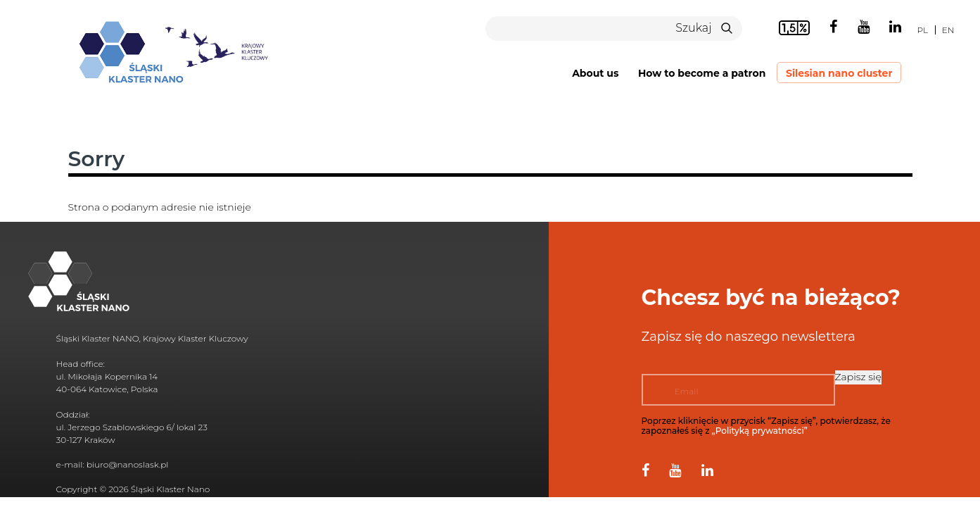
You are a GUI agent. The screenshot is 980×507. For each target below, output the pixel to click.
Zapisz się (858, 377)
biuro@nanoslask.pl (128, 464)
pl (923, 30)
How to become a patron (702, 73)
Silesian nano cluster (839, 73)
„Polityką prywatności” (760, 431)
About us (595, 73)
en (948, 30)
